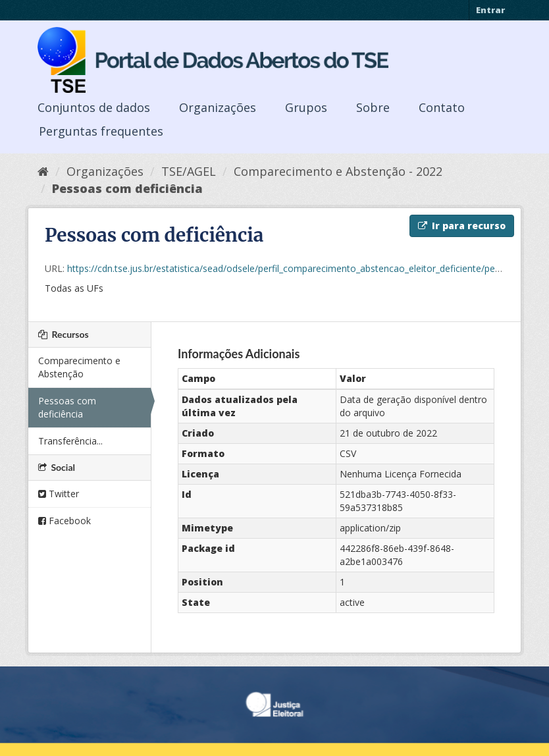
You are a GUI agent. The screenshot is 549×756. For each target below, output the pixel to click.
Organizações (218, 107)
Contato (442, 107)
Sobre (373, 107)
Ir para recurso (462, 226)
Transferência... (70, 441)
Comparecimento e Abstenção (79, 367)
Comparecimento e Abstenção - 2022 (338, 171)
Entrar (490, 10)
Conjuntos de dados (94, 107)
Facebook (65, 521)
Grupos (306, 107)
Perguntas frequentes (101, 131)
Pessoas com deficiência (127, 188)
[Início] (43, 171)
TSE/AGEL (189, 171)
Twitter (59, 494)
